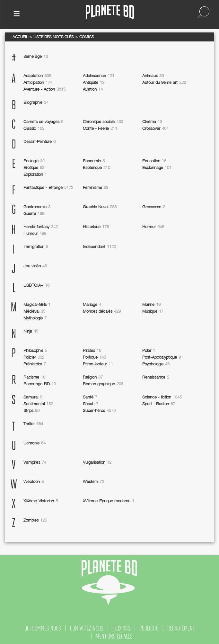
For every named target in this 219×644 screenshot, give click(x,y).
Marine (151, 304)
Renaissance (156, 377)
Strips (31, 410)
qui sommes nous (43, 628)
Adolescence (99, 76)
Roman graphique (103, 384)
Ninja (31, 331)
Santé (90, 397)
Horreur (153, 227)
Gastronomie (37, 207)
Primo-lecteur (98, 364)
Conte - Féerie (100, 128)
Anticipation (38, 82)
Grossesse (154, 207)
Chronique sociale (103, 121)
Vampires (35, 462)
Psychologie (156, 364)
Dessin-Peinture (39, 141)
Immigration (36, 246)
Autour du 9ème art (164, 82)
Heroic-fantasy (41, 227)
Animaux (153, 76)
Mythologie (35, 318)
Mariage (92, 304)
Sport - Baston (159, 404)
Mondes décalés (102, 311)
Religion (93, 377)
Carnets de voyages (43, 121)
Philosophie (35, 350)
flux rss (121, 628)
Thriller (33, 424)
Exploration (35, 174)
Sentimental (38, 404)
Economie (94, 161)
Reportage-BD (40, 384)
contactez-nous (87, 628)
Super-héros (99, 410)
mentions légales (114, 636)
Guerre (34, 213)
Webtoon (34, 481)
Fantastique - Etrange (48, 187)
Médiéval (34, 311)
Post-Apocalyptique (163, 357)
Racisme (34, 377)
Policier (34, 357)
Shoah (91, 404)
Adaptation (37, 76)
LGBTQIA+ (36, 285)
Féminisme (96, 187)
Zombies (35, 520)
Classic (34, 128)
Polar (149, 350)
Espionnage (157, 167)
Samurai (33, 397)
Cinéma (152, 121)
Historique (96, 227)
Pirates (92, 350)
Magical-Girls (37, 304)
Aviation (93, 89)
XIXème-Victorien (41, 501)
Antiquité (94, 82)
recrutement (181, 628)
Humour (35, 233)
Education (154, 161)
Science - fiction (162, 397)
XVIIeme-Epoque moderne (109, 501)
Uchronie (35, 443)
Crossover (155, 128)
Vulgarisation (97, 462)
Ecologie (34, 161)
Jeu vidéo (35, 266)
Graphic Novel (100, 207)
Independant (99, 246)
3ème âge (36, 56)
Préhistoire (35, 364)
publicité (149, 628)
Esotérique (96, 167)
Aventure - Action (44, 89)
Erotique (34, 167)
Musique (153, 311)
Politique (94, 357)
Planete (110, 12)
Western (93, 481)
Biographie (36, 102)
